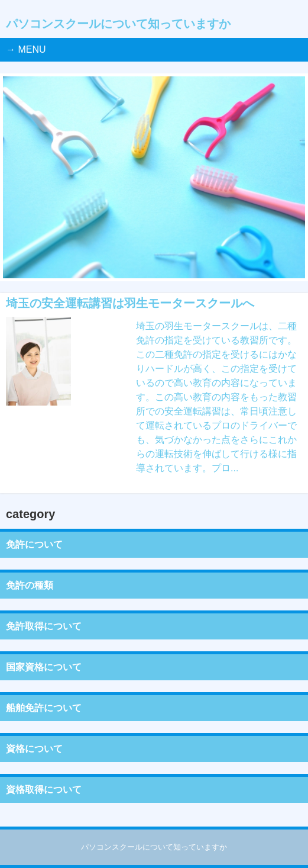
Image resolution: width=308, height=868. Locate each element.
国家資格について (44, 667)
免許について (34, 544)
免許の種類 (30, 585)
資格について (34, 749)
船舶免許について (44, 708)
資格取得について (44, 790)
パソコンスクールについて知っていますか (118, 24)
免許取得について (44, 626)
